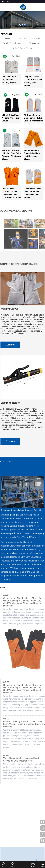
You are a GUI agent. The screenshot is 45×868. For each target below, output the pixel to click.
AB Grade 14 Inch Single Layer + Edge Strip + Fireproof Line (33, 118)
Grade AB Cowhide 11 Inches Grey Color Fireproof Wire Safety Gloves (11, 155)
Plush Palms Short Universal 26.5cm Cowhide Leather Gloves (32, 193)
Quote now (10, 345)
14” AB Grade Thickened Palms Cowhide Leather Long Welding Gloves (11, 193)
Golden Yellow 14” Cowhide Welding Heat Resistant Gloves (32, 155)
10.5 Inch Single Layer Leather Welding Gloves (9, 80)
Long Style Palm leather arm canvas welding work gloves (33, 81)
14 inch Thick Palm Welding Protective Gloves (10, 118)
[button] (20, 25)
